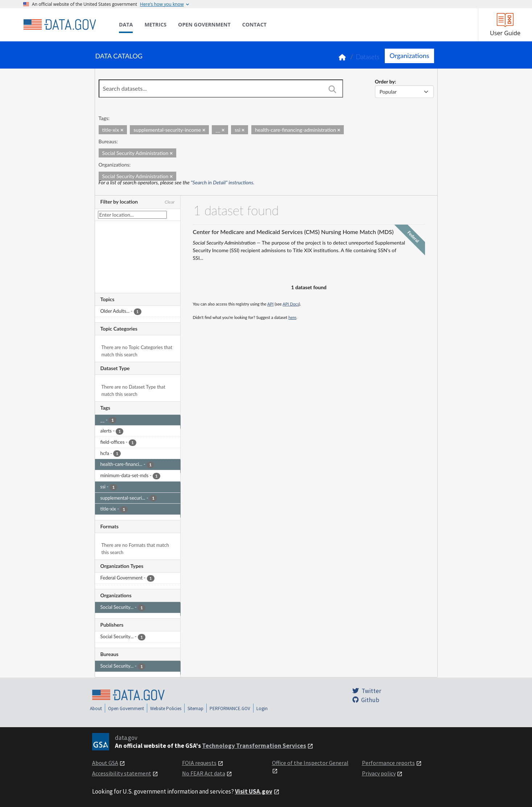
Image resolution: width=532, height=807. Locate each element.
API (270, 304)
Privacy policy (379, 773)
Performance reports (388, 763)
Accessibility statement (122, 773)
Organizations (409, 56)
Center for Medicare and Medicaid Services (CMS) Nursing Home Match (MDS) (293, 232)
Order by (385, 81)
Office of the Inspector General (310, 763)
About (96, 708)
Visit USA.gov (254, 791)
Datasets (368, 57)
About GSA (105, 763)
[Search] (333, 89)
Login (262, 708)
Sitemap (195, 708)
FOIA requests (199, 763)
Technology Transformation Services (254, 746)
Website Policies (166, 708)
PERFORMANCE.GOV (230, 708)
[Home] (59, 25)
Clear (170, 202)
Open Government (126, 708)
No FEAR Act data (204, 773)
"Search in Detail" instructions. (223, 182)
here (292, 317)
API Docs (291, 304)
